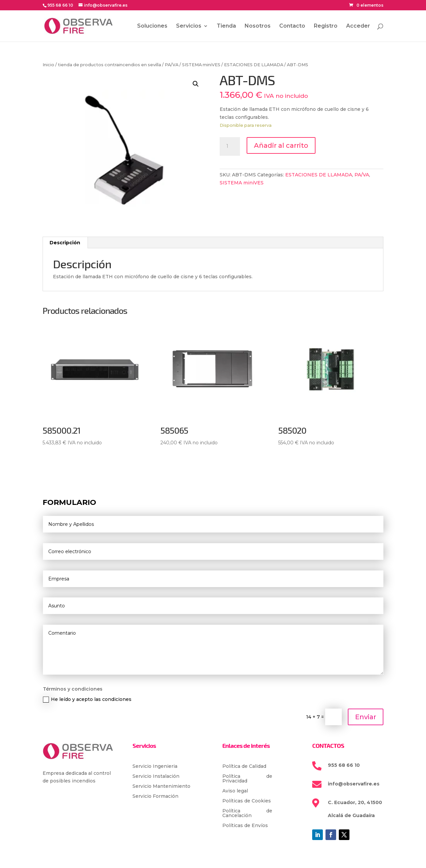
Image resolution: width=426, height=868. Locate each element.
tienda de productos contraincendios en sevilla (109, 65)
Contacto (292, 26)
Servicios (189, 26)
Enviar (366, 717)
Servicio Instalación (156, 776)
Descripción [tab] (65, 243)
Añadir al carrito (281, 145)
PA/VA (172, 65)
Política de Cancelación (247, 813)
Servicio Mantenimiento (161, 786)
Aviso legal (235, 791)
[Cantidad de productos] (230, 146)
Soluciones (152, 26)
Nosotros (258, 26)
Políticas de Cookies (247, 801)
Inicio (48, 65)
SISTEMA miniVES (201, 65)
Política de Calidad (244, 766)
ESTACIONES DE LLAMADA (254, 65)
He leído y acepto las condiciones (87, 699)
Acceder (358, 26)
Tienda (226, 26)
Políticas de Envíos (245, 826)
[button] (196, 84)
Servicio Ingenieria (155, 766)
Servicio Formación (155, 796)
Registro (326, 26)
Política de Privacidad (247, 779)
